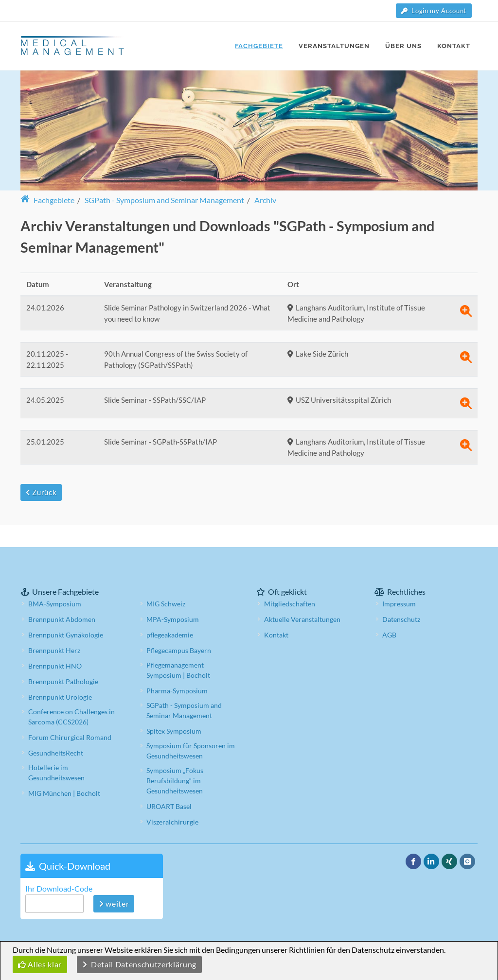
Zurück (41, 492)
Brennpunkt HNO (55, 644)
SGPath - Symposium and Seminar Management (184, 688)
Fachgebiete (47, 200)
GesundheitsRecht (56, 731)
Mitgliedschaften (290, 582)
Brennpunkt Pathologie (63, 660)
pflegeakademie (170, 613)
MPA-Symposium (173, 597)
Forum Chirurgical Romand (70, 715)
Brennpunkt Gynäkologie (66, 613)
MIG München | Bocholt (64, 771)
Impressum (399, 582)
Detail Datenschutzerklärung (139, 964)
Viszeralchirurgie (172, 800)
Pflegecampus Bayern (179, 628)
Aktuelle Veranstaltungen (302, 597)
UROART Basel (169, 784)
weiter (114, 882)
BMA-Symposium (55, 582)
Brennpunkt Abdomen (62, 597)
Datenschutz (401, 597)
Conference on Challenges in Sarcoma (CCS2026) (71, 695)
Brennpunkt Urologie (60, 675)
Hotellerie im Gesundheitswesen (56, 751)
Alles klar (40, 964)
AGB (389, 613)
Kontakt (276, 613)
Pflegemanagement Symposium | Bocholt (178, 648)
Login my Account (434, 11)
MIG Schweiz (166, 582)
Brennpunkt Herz (54, 628)
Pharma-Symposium (177, 669)
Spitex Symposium (174, 709)
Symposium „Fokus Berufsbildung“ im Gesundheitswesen (175, 759)
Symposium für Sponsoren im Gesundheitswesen (191, 729)
